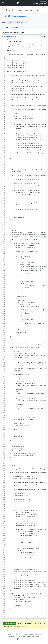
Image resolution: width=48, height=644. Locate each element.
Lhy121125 (6, 16)
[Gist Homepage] (18, 3)
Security (18, 634)
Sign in (35, 3)
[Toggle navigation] (3, 3)
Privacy (12, 634)
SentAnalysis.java (19, 16)
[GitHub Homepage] (18, 639)
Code (5, 27)
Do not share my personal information (29, 636)
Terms (7, 634)
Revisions (16, 27)
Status (23, 634)
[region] (24, 328)
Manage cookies (13, 636)
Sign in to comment (20, 626)
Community (30, 634)
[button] (26, 23)
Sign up (43, 3)
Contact (40, 634)
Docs (36, 634)
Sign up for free (10, 624)
